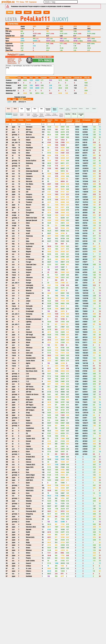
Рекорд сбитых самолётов (41, 115)
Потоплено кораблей (48, 109)
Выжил (61, 109)
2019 (61, 26)
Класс (9, 109)
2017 (89, 26)
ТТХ (17, 2)
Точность (81, 109)
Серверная (33, 2)
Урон (41, 109)
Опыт (35, 109)
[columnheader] (11, 77)
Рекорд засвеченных (55, 115)
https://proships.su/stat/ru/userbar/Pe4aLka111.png (30, 70)
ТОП (27, 2)
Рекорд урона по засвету (61, 115)
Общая (10, 12)
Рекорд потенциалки (48, 115)
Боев (22, 109)
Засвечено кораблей (15, 115)
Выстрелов (74, 109)
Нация (15, 109)
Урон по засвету (55, 109)
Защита (94, 109)
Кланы (22, 2)
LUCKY (9, 102)
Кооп (47, 12)
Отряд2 (28, 12)
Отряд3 (37, 12)
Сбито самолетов (68, 109)
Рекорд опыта (22, 115)
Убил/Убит (68, 114)
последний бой (81, 115)
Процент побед (28, 109)
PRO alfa (74, 114)
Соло (19, 12)
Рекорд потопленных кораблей (35, 115)
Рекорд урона (28, 115)
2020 (48, 26)
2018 (75, 26)
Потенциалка (9, 114)
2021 (35, 26)
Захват (87, 109)
